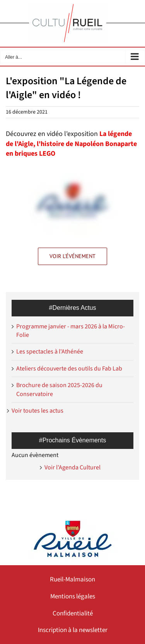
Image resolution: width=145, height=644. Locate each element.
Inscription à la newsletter (73, 630)
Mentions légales (73, 596)
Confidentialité (73, 613)
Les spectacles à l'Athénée (50, 352)
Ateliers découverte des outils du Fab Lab (69, 369)
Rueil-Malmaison (72, 579)
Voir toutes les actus (38, 411)
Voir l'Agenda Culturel (72, 467)
